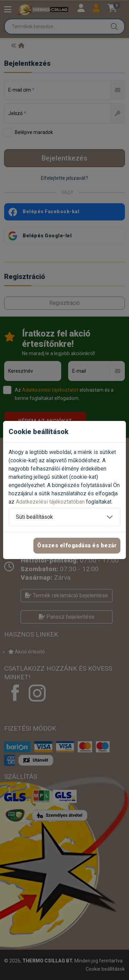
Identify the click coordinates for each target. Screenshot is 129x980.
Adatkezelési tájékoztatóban (50, 502)
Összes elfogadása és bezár (77, 545)
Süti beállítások (34, 517)
